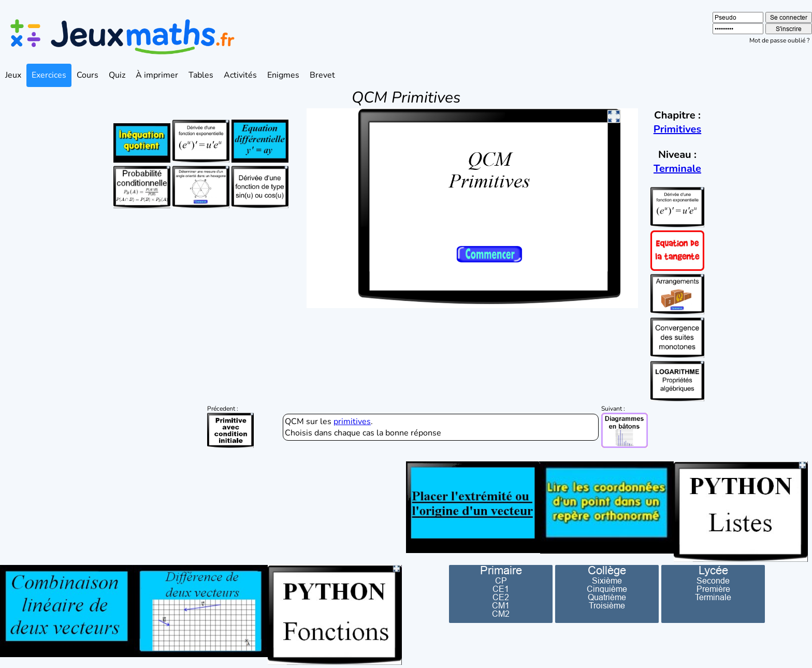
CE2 (501, 597)
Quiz (117, 75)
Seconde (713, 580)
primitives (352, 422)
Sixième (607, 580)
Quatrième (607, 597)
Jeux (13, 75)
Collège (607, 571)
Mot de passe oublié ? (779, 40)
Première (713, 589)
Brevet (322, 75)
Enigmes (283, 75)
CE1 (501, 589)
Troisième (607, 605)
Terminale (677, 169)
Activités (240, 75)
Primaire (501, 571)
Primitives (677, 129)
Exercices (49, 75)
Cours (88, 75)
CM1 (501, 605)
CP (501, 580)
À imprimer (157, 75)
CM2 (501, 614)
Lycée (713, 571)
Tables (201, 75)
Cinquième (607, 589)
